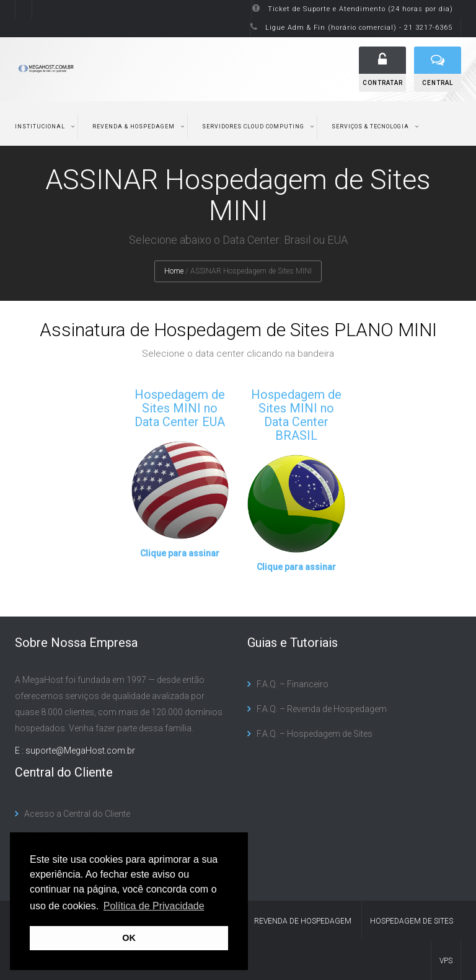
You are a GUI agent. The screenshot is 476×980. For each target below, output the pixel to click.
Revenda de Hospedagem (303, 921)
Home (174, 271)
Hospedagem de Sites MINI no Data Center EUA (180, 408)
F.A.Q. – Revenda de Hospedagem (322, 709)
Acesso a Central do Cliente (77, 814)
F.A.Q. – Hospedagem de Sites (315, 734)
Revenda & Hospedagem (134, 127)
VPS (446, 961)
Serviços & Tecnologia (370, 127)
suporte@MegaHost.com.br (80, 751)
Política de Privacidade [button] (154, 906)
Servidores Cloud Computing (253, 127)
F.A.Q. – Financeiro (293, 684)
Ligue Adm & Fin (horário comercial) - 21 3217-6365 (359, 28)
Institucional (40, 127)
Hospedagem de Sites (412, 921)
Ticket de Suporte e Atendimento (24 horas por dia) (360, 9)
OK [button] (129, 938)
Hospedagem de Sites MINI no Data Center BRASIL (296, 415)
